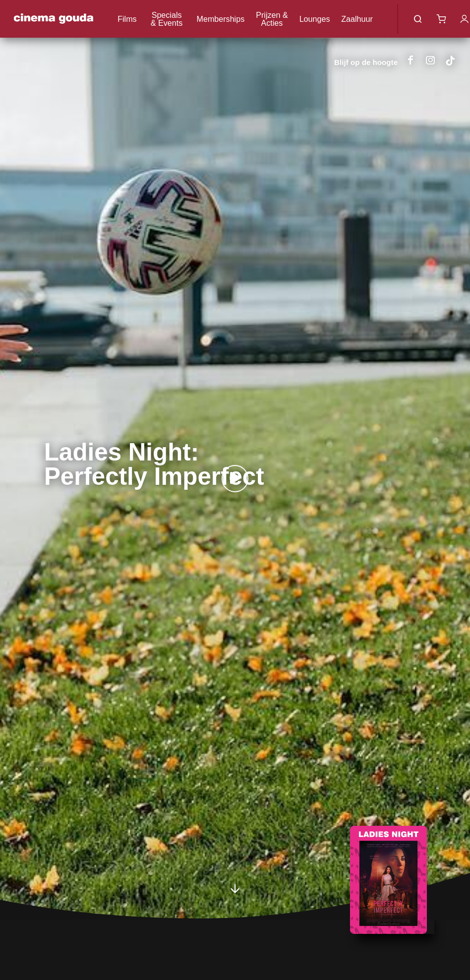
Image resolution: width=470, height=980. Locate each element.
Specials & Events (167, 19)
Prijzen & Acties (272, 19)
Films (127, 19)
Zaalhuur (357, 19)
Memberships (221, 19)
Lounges (315, 19)
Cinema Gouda (53, 19)
